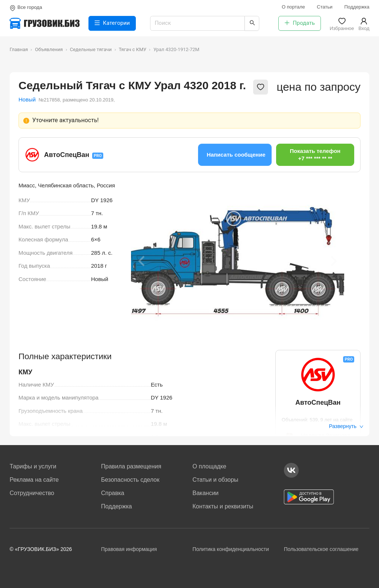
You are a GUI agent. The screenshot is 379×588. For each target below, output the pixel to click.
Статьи (325, 7)
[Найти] (252, 23)
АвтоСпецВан (67, 155)
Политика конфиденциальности (231, 549)
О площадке (209, 466)
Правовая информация (129, 549)
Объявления (49, 49)
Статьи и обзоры (215, 480)
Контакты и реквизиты (223, 506)
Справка (113, 493)
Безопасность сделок (130, 480)
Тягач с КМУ (133, 49)
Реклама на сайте (34, 480)
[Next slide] (333, 261)
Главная (19, 49)
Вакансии (206, 493)
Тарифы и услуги (33, 466)
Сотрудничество (32, 493)
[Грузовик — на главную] (45, 23)
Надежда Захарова (326, 435)
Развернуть (346, 426)
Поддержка (357, 7)
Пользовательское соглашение (321, 549)
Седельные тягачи (91, 49)
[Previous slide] (142, 261)
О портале (293, 7)
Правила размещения (131, 466)
